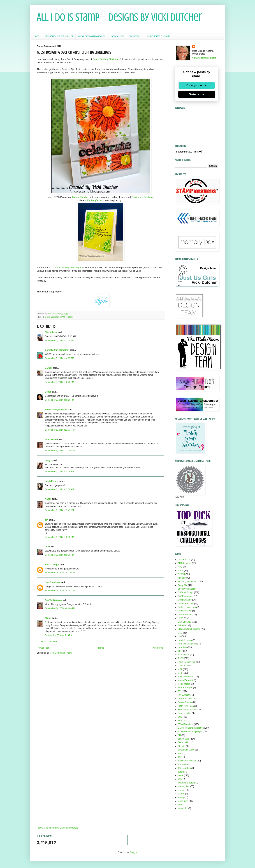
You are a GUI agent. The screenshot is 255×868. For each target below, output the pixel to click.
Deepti (48, 392)
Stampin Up (183, 742)
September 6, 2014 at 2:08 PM (59, 537)
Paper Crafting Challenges (106, 59)
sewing (181, 794)
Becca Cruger (52, 565)
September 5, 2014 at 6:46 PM (59, 382)
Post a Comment (49, 642)
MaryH (48, 618)
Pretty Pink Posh (186, 706)
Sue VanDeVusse (54, 600)
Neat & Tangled (185, 688)
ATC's (181, 571)
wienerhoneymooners (56, 410)
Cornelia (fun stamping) (57, 350)
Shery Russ (51, 332)
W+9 (180, 779)
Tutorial (181, 772)
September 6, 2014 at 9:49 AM (59, 510)
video (180, 805)
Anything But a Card (187, 581)
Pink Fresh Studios (187, 699)
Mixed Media (184, 684)
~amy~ (48, 460)
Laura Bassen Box (187, 662)
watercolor (183, 808)
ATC (180, 567)
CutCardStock (185, 614)
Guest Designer (52, 317)
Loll (47, 547)
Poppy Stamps (185, 702)
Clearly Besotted (186, 604)
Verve (181, 775)
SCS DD (182, 721)
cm (46, 520)
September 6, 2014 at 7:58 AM (59, 489)
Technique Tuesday (187, 761)
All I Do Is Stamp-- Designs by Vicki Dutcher (119, 17)
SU (179, 735)
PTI (179, 691)
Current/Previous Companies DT (59, 37)
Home (37, 37)
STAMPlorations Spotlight (190, 731)
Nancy (48, 499)
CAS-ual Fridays (186, 592)
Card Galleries (117, 37)
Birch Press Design (187, 589)
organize (182, 790)
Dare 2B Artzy (184, 622)
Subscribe (197, 94)
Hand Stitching (185, 640)
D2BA (181, 618)
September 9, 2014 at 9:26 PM (59, 555)
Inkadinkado (184, 655)
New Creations (52, 582)
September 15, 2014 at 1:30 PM (60, 573)
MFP (180, 669)
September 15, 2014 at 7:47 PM (60, 591)
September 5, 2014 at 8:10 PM (59, 400)
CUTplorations (185, 600)
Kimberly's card (95, 200)
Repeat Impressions (187, 710)
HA (179, 636)
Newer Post (43, 648)
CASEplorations (185, 596)
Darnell (49, 368)
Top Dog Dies (184, 768)
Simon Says (184, 739)
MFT (180, 673)
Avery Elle (183, 585)
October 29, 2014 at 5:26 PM (59, 635)
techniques (183, 801)
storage (181, 797)
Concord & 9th (185, 611)
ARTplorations (185, 563)
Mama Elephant (185, 680)
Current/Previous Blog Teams (92, 37)
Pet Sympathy (185, 695)
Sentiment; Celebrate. (143, 197)
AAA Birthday (184, 560)
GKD (180, 633)
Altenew (182, 578)
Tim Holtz (182, 764)
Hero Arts (182, 647)
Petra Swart (51, 440)
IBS (179, 651)
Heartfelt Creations (187, 644)
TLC (180, 754)
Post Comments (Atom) (61, 653)
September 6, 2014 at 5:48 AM (59, 471)
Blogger (133, 852)
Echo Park (183, 625)
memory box (184, 786)
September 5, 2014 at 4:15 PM (59, 358)
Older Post (158, 648)
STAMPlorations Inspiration (191, 728)
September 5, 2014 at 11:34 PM (60, 430)
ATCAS (181, 574)
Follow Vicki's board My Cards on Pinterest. (58, 828)
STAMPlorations (66, 317)
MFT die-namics (186, 677)
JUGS (181, 658)
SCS (180, 717)
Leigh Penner (52, 481)
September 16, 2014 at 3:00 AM (60, 608)
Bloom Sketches (81, 197)
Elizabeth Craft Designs (189, 629)
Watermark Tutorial (187, 783)
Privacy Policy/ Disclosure (159, 37)
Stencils (182, 746)
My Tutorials (135, 37)
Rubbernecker (185, 713)
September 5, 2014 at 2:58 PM (59, 341)
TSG (180, 757)
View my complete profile (204, 58)
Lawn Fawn (183, 666)
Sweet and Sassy (186, 750)
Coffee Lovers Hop (187, 607)
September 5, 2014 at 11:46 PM (60, 451)
